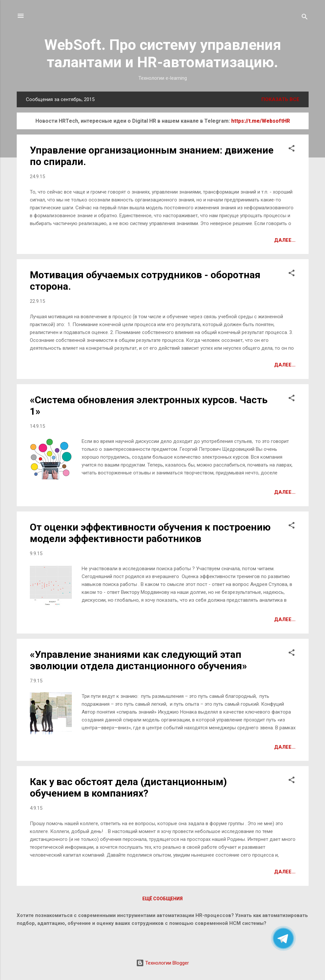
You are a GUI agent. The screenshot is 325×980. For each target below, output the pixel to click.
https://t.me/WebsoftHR (261, 121)
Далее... (285, 240)
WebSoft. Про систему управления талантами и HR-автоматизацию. (163, 53)
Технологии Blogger (162, 963)
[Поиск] (305, 18)
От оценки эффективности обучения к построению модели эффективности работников (150, 533)
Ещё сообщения (162, 899)
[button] (292, 149)
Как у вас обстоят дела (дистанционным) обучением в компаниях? (128, 787)
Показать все (280, 99)
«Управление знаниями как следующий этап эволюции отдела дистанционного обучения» (138, 660)
